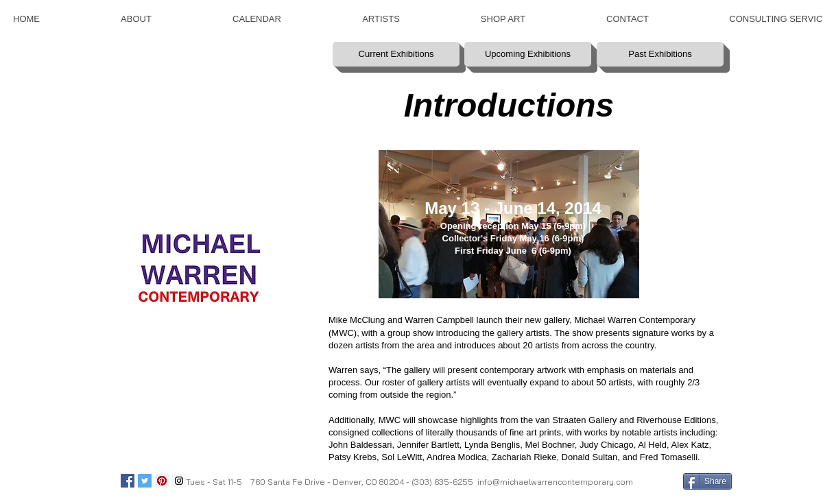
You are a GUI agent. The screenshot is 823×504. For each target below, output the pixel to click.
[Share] (707, 481)
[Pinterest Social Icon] (162, 481)
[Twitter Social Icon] (145, 481)
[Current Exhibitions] (396, 54)
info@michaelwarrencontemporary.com (555, 482)
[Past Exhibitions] (660, 54)
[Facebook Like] (657, 481)
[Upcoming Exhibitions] (528, 54)
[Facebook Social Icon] (128, 481)
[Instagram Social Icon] (179, 481)
